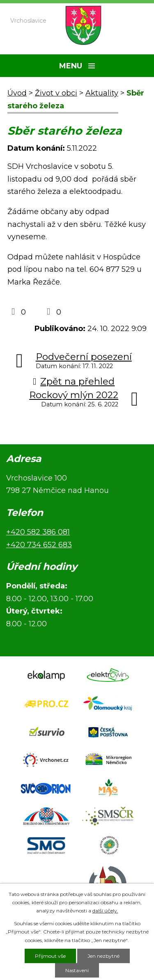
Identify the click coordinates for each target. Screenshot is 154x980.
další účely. (105, 911)
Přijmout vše (50, 956)
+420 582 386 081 (38, 532)
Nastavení (77, 970)
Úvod (17, 93)
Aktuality (102, 93)
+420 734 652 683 (39, 545)
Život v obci (56, 93)
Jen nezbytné (103, 956)
